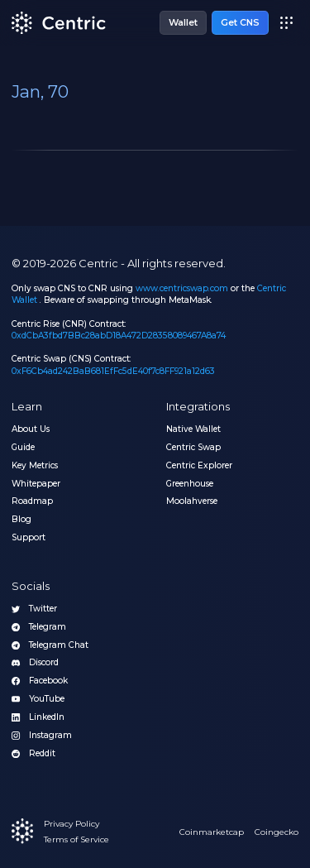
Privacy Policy (72, 824)
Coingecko (277, 832)
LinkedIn (38, 717)
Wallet (183, 23)
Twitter (34, 609)
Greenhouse (190, 484)
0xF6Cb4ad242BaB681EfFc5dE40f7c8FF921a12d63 (113, 371)
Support (29, 538)
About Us (31, 429)
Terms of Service (76, 839)
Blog (21, 520)
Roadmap (32, 501)
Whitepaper (36, 484)
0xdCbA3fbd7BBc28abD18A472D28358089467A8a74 (119, 336)
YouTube (38, 699)
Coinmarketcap (212, 832)
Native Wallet (193, 429)
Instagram (42, 736)
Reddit (33, 754)
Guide (23, 448)
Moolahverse (192, 501)
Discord (35, 663)
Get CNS (240, 23)
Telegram (39, 627)
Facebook (40, 681)
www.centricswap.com (182, 288)
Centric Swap (193, 448)
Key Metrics (35, 466)
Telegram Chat (50, 645)
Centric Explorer (199, 466)
